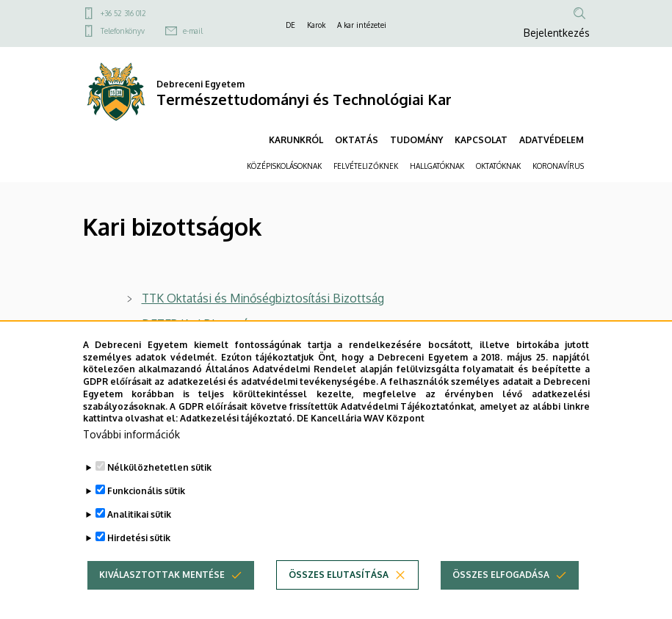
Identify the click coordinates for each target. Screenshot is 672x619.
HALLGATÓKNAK (437, 166)
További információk (131, 453)
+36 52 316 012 (123, 13)
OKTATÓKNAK (498, 166)
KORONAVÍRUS (558, 166)
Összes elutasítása (339, 594)
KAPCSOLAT (481, 140)
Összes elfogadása (501, 594)
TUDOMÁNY (416, 140)
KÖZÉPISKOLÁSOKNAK (284, 166)
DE (290, 25)
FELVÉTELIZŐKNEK (366, 166)
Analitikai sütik (139, 533)
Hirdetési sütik (139, 557)
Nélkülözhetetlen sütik (159, 486)
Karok (316, 25)
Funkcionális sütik (146, 510)
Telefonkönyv (123, 31)
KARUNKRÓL (296, 140)
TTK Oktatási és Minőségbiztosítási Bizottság (263, 298)
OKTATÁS (357, 140)
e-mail (193, 31)
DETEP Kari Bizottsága (201, 324)
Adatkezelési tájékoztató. (237, 437)
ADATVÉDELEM (552, 140)
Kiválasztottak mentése (162, 594)
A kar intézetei (362, 25)
